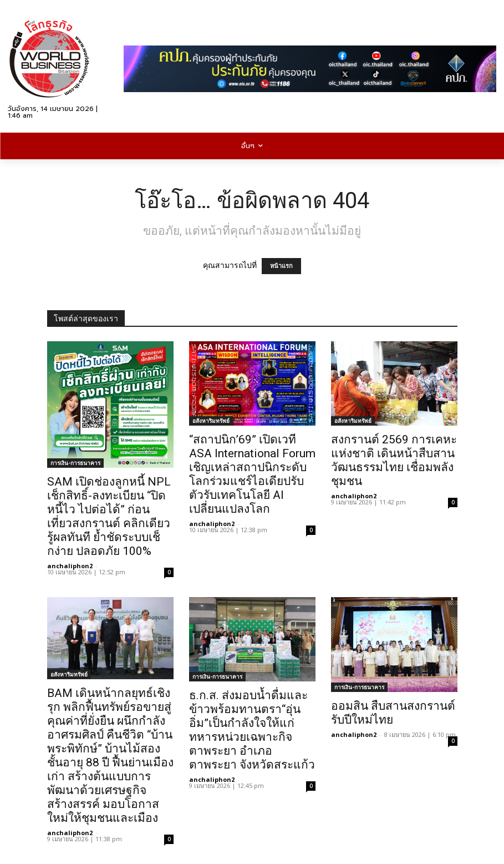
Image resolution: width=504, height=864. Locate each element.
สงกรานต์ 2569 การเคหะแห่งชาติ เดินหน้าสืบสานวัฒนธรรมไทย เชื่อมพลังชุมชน (394, 460)
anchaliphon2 (70, 566)
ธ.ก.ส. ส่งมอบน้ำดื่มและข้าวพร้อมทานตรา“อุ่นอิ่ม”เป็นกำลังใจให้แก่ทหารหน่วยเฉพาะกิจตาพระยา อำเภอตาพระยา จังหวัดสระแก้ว (252, 730)
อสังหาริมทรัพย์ (211, 421)
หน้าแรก (281, 266)
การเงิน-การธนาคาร (75, 463)
